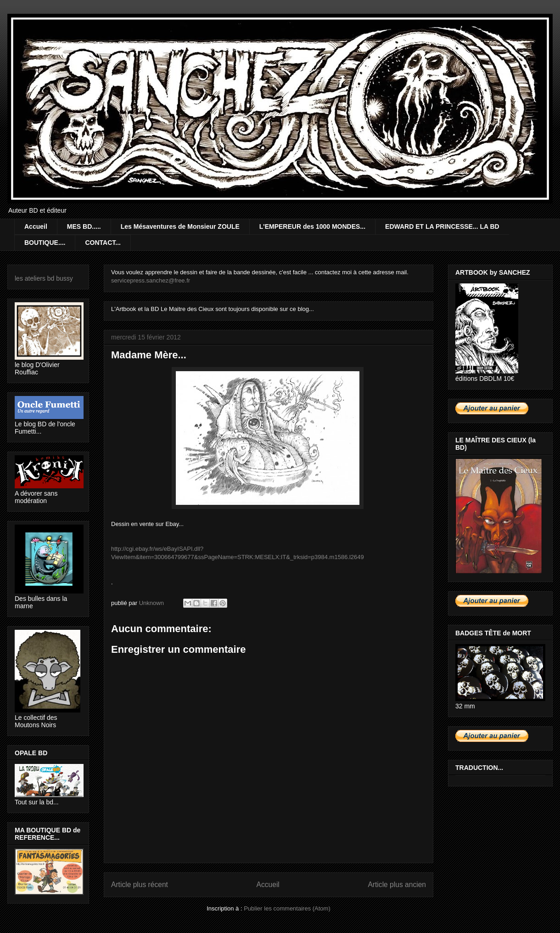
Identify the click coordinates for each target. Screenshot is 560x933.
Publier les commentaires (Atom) (287, 908)
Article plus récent (140, 885)
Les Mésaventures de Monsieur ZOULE (180, 226)
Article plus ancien (397, 885)
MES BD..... (84, 226)
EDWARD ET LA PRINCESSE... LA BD (442, 226)
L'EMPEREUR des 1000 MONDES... (312, 226)
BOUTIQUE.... (45, 243)
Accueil (36, 226)
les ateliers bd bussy (44, 278)
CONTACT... (103, 243)
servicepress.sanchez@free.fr (151, 280)
